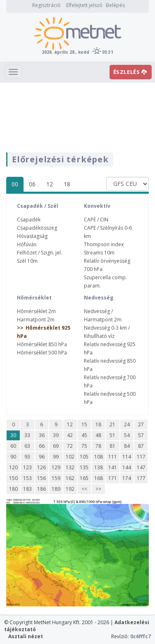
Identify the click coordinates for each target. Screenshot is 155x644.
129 (56, 467)
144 (127, 467)
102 (70, 457)
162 (70, 478)
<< (84, 489)
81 (112, 446)
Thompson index (104, 244)
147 (141, 467)
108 (99, 457)
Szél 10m (27, 261)
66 (42, 446)
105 (84, 457)
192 (70, 489)
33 (27, 435)
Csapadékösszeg (37, 228)
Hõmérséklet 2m (36, 311)
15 (84, 424)
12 (50, 184)
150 (13, 478)
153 (27, 478)
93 (27, 457)
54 (127, 435)
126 (42, 467)
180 (13, 489)
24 (127, 424)
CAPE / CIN (96, 220)
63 (27, 446)
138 (99, 467)
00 (15, 184)
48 (98, 435)
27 (141, 424)
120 (13, 467)
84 (127, 446)
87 (141, 446)
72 (70, 446)
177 (141, 478)
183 (27, 489)
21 (112, 424)
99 (56, 457)
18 (67, 184)
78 (98, 446)
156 (42, 478)
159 (56, 478)
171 (113, 478)
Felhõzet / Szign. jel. (39, 253)
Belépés (115, 5)
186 (42, 489)
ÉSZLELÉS (130, 72)
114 (127, 457)
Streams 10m (99, 253)
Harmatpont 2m (36, 320)
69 (56, 446)
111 (113, 457)
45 (84, 435)
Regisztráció (46, 5)
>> (98, 489)
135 (84, 467)
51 (112, 435)
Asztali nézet (26, 636)
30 (13, 435)
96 (42, 457)
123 (27, 467)
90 (13, 457)
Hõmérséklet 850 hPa (42, 344)
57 (141, 435)
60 (13, 446)
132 (70, 467)
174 (127, 478)
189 (56, 489)
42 (70, 435)
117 (141, 457)
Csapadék (29, 220)
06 (32, 184)
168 (99, 478)
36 (42, 435)
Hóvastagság (32, 236)
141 (113, 467)
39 (56, 435)
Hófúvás (27, 244)
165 (84, 478)
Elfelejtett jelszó (84, 5)
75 (84, 446)
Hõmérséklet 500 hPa (42, 353)
